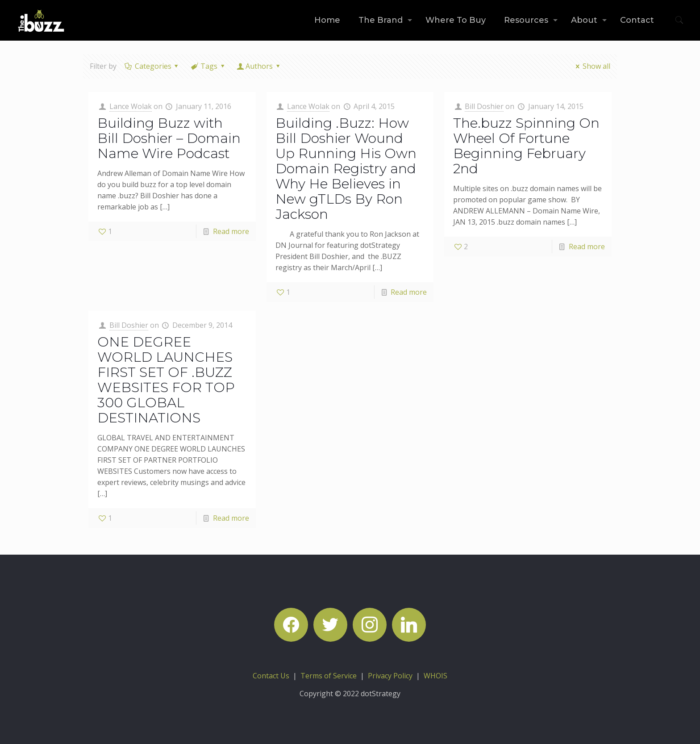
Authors (259, 66)
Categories (152, 66)
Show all (591, 66)
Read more (231, 231)
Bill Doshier (484, 106)
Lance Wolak (131, 106)
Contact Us (271, 676)
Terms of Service (329, 676)
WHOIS (435, 676)
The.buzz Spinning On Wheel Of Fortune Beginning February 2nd (526, 146)
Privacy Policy (390, 676)
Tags (208, 66)
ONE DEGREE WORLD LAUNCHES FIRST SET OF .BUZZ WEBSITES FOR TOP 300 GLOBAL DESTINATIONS (166, 380)
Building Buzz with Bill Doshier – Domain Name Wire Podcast (169, 138)
